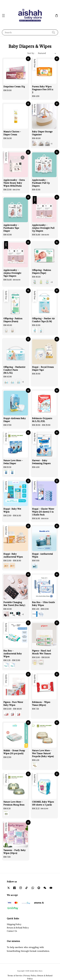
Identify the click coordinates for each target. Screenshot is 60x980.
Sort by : (31, 53)
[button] (3, 16)
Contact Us (12, 931)
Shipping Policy (14, 924)
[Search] (54, 32)
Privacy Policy (30, 976)
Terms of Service (15, 976)
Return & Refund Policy (18, 928)
